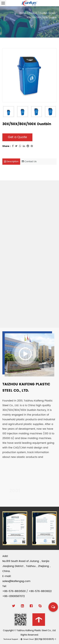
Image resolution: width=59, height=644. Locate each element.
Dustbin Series (47, 13)
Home (23, 13)
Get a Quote (17, 137)
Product (33, 13)
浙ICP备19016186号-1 (45, 639)
